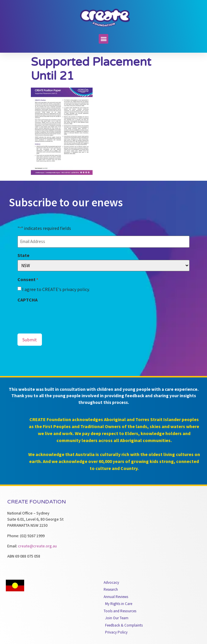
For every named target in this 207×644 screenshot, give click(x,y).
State (23, 255)
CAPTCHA (28, 300)
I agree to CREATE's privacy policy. (56, 289)
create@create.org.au (37, 546)
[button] (103, 39)
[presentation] (62, 316)
